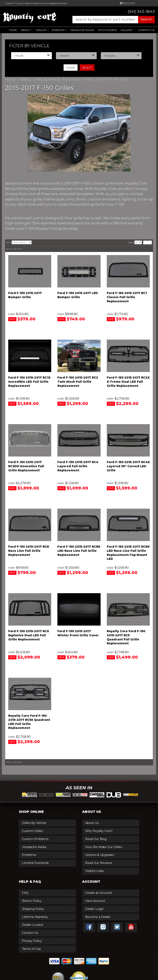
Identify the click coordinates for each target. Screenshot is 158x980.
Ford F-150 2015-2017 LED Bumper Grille (78, 295)
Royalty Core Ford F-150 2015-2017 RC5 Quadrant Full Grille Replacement (126, 637)
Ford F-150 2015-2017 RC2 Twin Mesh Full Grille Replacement (78, 382)
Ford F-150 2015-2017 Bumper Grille (25, 295)
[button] (112, 20)
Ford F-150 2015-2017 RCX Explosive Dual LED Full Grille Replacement (29, 635)
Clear (71, 68)
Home (13, 30)
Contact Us (146, 30)
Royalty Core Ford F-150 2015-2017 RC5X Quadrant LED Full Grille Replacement (29, 722)
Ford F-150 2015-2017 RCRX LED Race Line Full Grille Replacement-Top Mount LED (128, 553)
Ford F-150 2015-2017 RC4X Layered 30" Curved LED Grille (128, 466)
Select (87, 68)
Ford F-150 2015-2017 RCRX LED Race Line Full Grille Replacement (79, 551)
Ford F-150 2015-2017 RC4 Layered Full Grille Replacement (78, 466)
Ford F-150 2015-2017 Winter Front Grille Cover (78, 633)
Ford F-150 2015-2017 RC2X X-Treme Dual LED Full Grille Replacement (128, 382)
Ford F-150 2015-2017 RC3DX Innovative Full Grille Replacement (26, 466)
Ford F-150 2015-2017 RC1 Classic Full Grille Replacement (127, 297)
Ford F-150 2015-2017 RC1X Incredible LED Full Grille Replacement (29, 382)
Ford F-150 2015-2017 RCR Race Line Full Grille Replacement (29, 551)
